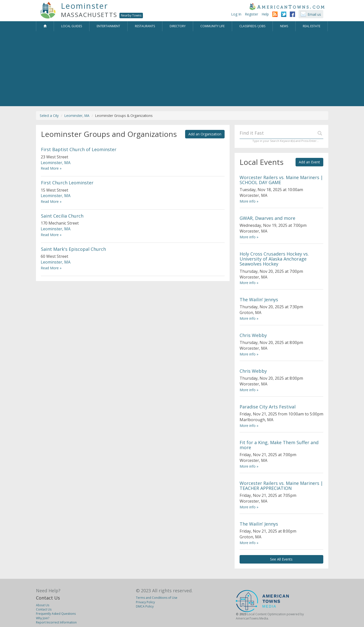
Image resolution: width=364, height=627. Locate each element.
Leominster (84, 6)
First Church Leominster (67, 183)
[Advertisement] (182, 69)
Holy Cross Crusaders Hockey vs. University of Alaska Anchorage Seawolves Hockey (274, 259)
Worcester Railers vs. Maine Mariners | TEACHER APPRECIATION (281, 486)
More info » (249, 201)
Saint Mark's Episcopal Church (73, 249)
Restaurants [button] (145, 26)
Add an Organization (205, 134)
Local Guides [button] (72, 26)
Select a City (49, 116)
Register (251, 14)
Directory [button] (178, 26)
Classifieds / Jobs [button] (252, 26)
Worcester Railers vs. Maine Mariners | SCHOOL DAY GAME (281, 180)
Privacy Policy (145, 602)
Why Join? (43, 618)
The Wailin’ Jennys (259, 300)
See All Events (281, 559)
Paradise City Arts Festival (268, 407)
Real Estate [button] (312, 26)
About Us (43, 605)
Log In (236, 14)
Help (265, 14)
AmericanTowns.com (287, 6)
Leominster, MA (77, 116)
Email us (314, 14)
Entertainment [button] (108, 26)
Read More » (51, 168)
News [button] (284, 26)
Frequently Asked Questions (56, 614)
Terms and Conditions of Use (157, 598)
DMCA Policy (145, 606)
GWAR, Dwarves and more (267, 218)
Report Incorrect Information (56, 622)
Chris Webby (253, 335)
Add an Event (309, 162)
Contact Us (48, 598)
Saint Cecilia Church (62, 216)
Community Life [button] (212, 26)
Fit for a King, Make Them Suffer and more (279, 445)
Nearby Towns (131, 15)
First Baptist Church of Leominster (79, 149)
